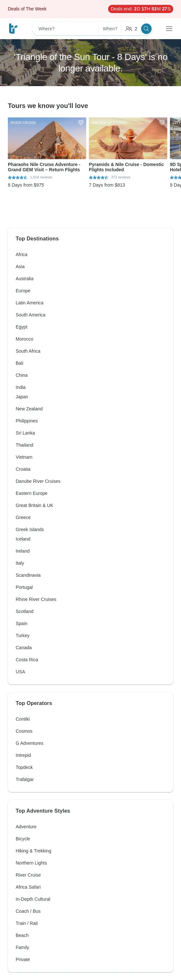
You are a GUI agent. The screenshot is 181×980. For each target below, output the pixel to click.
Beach (22, 935)
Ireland (23, 551)
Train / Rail (27, 923)
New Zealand (29, 409)
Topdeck (24, 767)
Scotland (25, 611)
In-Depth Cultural (33, 899)
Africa (22, 254)
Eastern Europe (32, 493)
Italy (20, 563)
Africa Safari (28, 887)
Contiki (23, 719)
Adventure (26, 827)
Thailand (25, 445)
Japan (22, 397)
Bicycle (23, 839)
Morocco (25, 339)
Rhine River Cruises (36, 599)
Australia (25, 279)
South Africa (28, 351)
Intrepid (23, 755)
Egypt (22, 327)
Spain (22, 623)
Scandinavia (28, 575)
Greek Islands (30, 529)
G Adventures (30, 743)
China (22, 375)
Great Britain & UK (34, 505)
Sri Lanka (25, 433)
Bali (19, 363)
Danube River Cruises (38, 481)
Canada (24, 648)
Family (22, 947)
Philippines (27, 421)
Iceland (23, 539)
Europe (23, 291)
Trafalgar (25, 779)
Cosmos (24, 731)
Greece (23, 517)
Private (23, 959)
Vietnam (24, 457)
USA (20, 672)
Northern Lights (31, 863)
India (21, 387)
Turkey (23, 635)
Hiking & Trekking (33, 851)
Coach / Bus (28, 911)
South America (31, 315)
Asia (20, 267)
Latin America (30, 303)
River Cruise (28, 875)
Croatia (23, 469)
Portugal (24, 587)
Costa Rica (27, 660)
